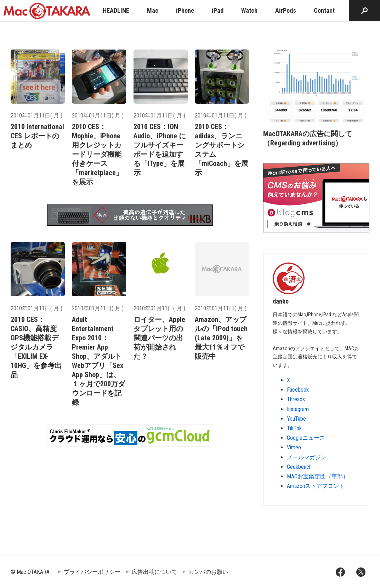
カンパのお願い (208, 572)
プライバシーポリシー (92, 572)
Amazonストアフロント (316, 486)
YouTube (296, 419)
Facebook (298, 390)
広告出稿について (154, 572)
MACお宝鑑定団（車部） (318, 476)
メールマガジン (307, 457)
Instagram (298, 409)
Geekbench (299, 467)
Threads (296, 399)
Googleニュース (306, 438)
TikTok (294, 428)
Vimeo (294, 447)
